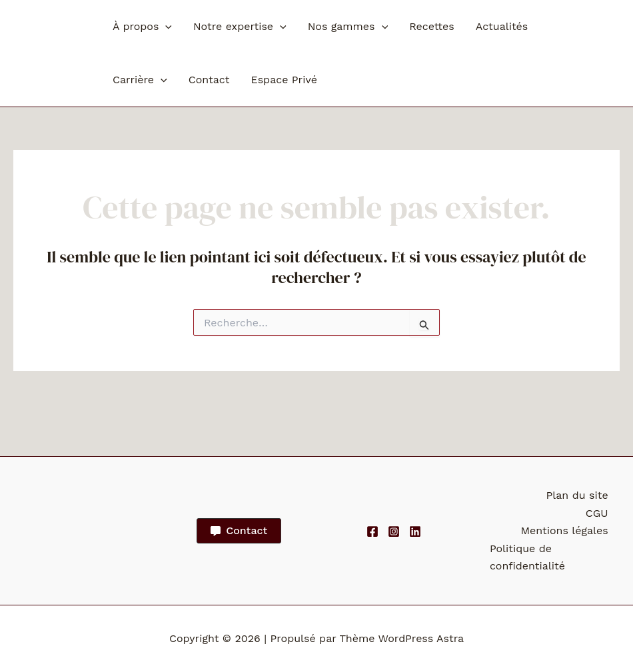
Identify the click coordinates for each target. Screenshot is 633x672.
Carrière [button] (140, 80)
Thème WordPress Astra (401, 638)
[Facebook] (372, 531)
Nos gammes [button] (348, 27)
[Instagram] (394, 531)
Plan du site (579, 495)
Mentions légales (566, 530)
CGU (598, 513)
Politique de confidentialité (526, 557)
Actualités (502, 26)
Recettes (432, 26)
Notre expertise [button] (240, 27)
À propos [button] (142, 27)
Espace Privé (284, 80)
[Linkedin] (415, 531)
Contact (209, 80)
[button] (165, 27)
